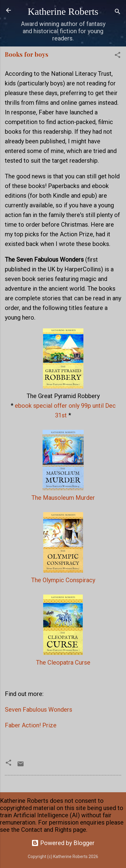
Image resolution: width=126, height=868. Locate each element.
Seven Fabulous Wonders (39, 710)
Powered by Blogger (63, 843)
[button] (118, 56)
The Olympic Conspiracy (63, 580)
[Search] (118, 12)
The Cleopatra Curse (63, 662)
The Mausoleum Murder (63, 498)
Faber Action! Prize (31, 725)
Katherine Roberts (63, 11)
